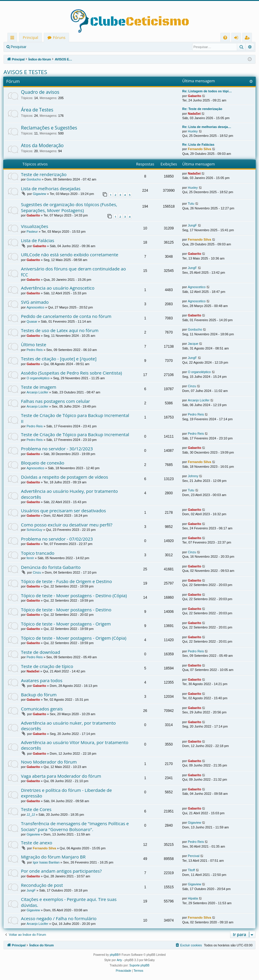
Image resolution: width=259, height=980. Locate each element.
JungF (192, 225)
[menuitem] (225, 38)
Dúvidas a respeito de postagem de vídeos (65, 477)
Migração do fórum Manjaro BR (53, 857)
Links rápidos (13, 38)
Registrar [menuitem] (248, 38)
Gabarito (194, 96)
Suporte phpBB (139, 965)
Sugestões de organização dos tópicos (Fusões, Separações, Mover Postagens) (69, 207)
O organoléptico (38, 378)
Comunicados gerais (42, 709)
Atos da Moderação (42, 145)
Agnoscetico (197, 287)
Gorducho (34, 179)
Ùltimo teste (34, 344)
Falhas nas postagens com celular (56, 401)
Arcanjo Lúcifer (37, 392)
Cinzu (192, 386)
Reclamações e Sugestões (49, 128)
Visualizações (35, 226)
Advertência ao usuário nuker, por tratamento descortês (68, 726)
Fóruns (59, 37)
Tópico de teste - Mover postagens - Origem (66, 624)
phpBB (114, 955)
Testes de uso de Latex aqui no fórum (60, 330)
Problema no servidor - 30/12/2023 (57, 449)
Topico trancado (38, 553)
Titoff (191, 870)
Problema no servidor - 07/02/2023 (57, 539)
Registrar (61, 47)
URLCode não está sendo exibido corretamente (70, 255)
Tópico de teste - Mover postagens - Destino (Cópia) (74, 595)
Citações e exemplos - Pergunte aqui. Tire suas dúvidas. (69, 902)
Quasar (32, 321)
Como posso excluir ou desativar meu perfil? (67, 525)
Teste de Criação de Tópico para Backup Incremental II (75, 418)
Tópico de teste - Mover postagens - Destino (66, 610)
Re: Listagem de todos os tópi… (207, 91)
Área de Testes (37, 110)
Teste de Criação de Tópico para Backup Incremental (75, 434)
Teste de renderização (44, 174)
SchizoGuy (34, 530)
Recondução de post (42, 885)
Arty (119, 960)
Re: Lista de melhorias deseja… (207, 127)
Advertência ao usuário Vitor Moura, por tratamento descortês (75, 745)
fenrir (30, 558)
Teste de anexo (37, 843)
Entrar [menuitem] (238, 38)
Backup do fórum (39, 695)
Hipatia (193, 898)
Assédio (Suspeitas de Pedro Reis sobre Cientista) (71, 373)
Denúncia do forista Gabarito (51, 567)
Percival (194, 856)
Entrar (40, 47)
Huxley (193, 131)
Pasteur (32, 232)
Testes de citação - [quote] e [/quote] (59, 359)
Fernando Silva (199, 149)
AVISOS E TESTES (25, 72)
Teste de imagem (39, 387)
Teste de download (40, 652)
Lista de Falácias (38, 240)
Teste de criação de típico (47, 666)
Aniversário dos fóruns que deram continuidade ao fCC (73, 271)
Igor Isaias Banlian (46, 862)
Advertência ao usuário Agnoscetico (58, 288)
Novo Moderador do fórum (49, 762)
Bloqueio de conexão (43, 463)
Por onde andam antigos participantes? (61, 871)
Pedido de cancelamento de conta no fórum (66, 316)
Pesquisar (18, 47)
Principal (30, 37)
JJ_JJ (31, 815)
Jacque (193, 344)
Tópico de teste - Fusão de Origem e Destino (66, 581)
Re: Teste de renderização (202, 109)
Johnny (193, 476)
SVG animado (35, 302)
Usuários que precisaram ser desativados (63, 510)
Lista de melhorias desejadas (51, 188)
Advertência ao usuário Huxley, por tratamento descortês (69, 494)
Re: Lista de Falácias (198, 145)
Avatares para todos (42, 680)
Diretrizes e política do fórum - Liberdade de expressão (66, 793)
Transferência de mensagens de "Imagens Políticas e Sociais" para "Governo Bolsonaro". (75, 826)
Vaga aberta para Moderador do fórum (61, 776)
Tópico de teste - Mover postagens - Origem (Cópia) (74, 638)
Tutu (191, 203)
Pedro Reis (35, 350)
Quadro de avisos (40, 92)
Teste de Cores (36, 809)
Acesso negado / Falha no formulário (59, 918)
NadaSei (194, 114)
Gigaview (39, 194)
